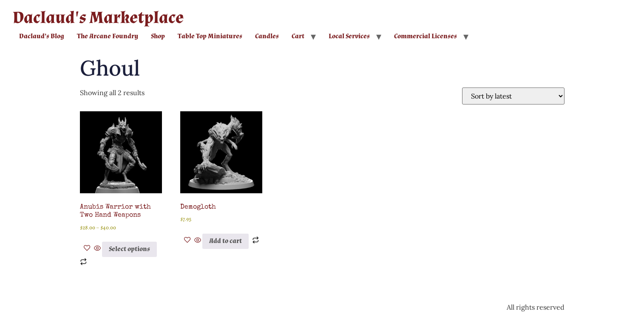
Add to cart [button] (226, 241)
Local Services (349, 36)
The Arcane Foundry (108, 36)
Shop (158, 36)
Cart (298, 36)
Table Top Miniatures (210, 36)
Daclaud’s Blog (42, 36)
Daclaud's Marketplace (98, 18)
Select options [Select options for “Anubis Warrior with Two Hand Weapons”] (129, 249)
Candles (267, 36)
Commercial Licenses (426, 36)
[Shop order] (513, 96)
